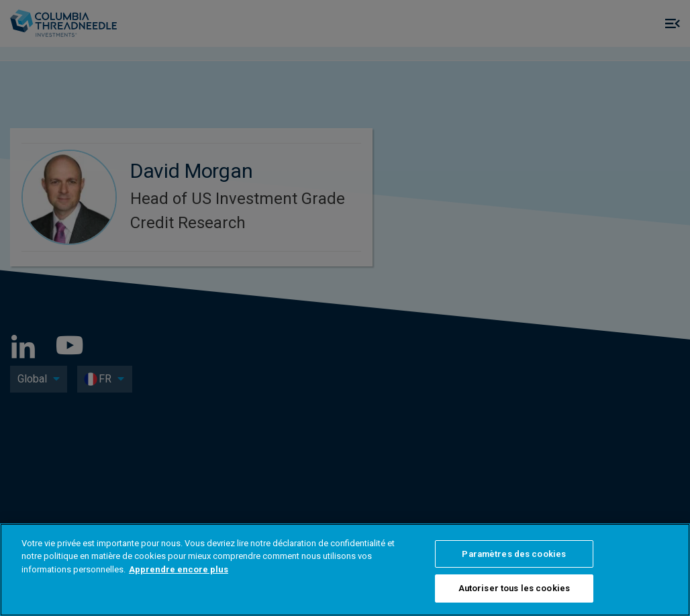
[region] (345, 570)
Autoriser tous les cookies (514, 588)
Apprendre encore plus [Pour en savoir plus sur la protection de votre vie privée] (179, 569)
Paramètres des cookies (514, 554)
